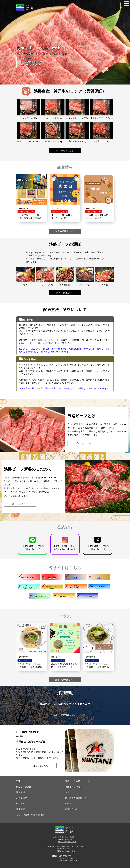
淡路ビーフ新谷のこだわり (78, 781)
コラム (68, 792)
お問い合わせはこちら (32, 74)
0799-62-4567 (33, 65)
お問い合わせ (71, 809)
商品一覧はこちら (65, 151)
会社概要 (21, 803)
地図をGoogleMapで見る (67, 842)
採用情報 (21, 809)
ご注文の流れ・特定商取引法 (30, 815)
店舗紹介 (69, 803)
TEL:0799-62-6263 (64, 849)
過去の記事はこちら (65, 231)
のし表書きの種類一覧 (76, 798)
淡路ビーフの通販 (74, 787)
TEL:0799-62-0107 (66, 858)
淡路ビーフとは (24, 787)
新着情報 (21, 792)
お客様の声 (22, 798)
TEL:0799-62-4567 (65, 839)
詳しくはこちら (83, 443)
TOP (18, 781)
